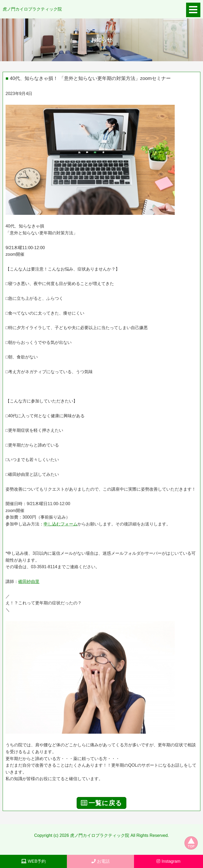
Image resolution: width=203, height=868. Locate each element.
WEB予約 (33, 861)
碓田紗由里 (29, 582)
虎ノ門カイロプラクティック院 (32, 9)
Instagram (168, 861)
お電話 (101, 861)
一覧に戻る (101, 803)
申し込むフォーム (61, 524)
